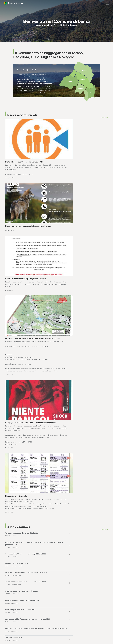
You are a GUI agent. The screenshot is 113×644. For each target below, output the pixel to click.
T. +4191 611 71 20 (63, 596)
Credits (52, 638)
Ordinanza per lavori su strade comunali (20, 382)
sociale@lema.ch (11, 619)
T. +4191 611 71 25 (13, 472)
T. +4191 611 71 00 (13, 429)
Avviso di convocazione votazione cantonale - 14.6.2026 (26, 363)
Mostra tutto (104, 117)
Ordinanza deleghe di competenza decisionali (75, 372)
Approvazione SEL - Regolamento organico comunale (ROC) (80, 382)
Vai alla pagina (14, 451)
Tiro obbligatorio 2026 (66, 391)
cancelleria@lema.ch (15, 432)
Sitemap (46, 638)
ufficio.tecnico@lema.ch (16, 474)
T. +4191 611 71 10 (11, 617)
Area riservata (59, 638)
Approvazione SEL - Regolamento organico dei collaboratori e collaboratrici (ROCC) (28, 392)
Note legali (40, 638)
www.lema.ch (12, 434)
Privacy (34, 638)
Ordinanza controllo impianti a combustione (22, 372)
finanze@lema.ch (64, 598)
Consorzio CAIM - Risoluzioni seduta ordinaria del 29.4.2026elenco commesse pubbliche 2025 (76, 343)
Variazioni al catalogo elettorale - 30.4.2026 (22, 342)
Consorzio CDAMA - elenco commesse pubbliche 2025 (26, 354)
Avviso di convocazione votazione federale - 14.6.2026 (78, 363)
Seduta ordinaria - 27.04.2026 (69, 354)
